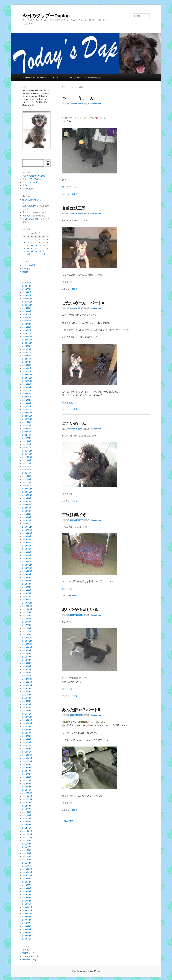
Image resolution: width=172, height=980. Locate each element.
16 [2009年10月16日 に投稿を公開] (43, 246)
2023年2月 (27, 406)
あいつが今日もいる (80, 610)
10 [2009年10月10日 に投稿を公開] (47, 243)
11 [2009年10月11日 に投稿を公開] (24, 246)
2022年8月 (27, 425)
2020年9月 (27, 498)
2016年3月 (27, 669)
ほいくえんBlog (74, 78)
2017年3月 (27, 632)
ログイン (26, 950)
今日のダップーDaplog (46, 16)
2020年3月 (27, 517)
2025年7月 (27, 314)
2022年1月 (27, 448)
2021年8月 (27, 463)
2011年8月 (27, 844)
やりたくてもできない (32, 179)
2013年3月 (27, 784)
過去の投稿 (68, 821)
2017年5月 (27, 625)
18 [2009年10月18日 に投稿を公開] (24, 248)
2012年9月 (27, 803)
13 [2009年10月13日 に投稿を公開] (32, 246)
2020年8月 (27, 502)
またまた (26, 212)
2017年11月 (28, 606)
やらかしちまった (30, 219)
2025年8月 (27, 311)
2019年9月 (27, 536)
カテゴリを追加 (29, 265)
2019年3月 (27, 555)
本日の (25, 185)
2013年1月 (27, 790)
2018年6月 (27, 584)
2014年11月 (28, 720)
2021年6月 (27, 470)
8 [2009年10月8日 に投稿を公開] (40, 243)
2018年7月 (27, 581)
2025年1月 (27, 333)
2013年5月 (27, 777)
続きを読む (69, 187)
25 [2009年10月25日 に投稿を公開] (24, 251)
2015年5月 (27, 701)
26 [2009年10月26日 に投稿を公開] (28, 251)
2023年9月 (27, 384)
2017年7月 (27, 619)
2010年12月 (28, 869)
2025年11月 (28, 302)
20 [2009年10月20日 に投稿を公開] (32, 248)
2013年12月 (28, 755)
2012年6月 (27, 812)
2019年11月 (28, 530)
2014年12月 (28, 717)
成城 (97, 118)
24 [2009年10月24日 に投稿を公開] (47, 248)
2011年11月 (28, 834)
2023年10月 (28, 381)
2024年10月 (28, 343)
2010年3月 (27, 898)
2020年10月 (28, 495)
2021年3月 (27, 479)
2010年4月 (27, 895)
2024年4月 (27, 362)
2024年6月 (27, 356)
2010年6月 (27, 888)
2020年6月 (27, 508)
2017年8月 (27, 616)
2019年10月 (28, 533)
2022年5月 (27, 435)
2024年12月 (28, 337)
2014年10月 (28, 723)
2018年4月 (27, 590)
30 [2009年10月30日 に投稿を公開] (43, 251)
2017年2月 (27, 635)
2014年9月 (27, 726)
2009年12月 (28, 907)
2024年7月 (27, 353)
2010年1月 (27, 904)
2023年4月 (27, 400)
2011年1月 (27, 866)
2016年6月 (27, 660)
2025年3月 (27, 327)
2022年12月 (28, 413)
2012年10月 (28, 799)
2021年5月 (27, 473)
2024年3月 (27, 365)
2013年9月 (27, 765)
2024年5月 (27, 359)
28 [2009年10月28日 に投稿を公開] (36, 251)
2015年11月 (28, 682)
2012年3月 (27, 822)
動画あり (26, 269)
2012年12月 (28, 793)
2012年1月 (27, 828)
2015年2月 (27, 711)
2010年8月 (27, 882)
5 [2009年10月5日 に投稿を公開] (28, 243)
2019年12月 (28, 527)
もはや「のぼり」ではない (34, 176)
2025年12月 (28, 299)
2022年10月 (28, 419)
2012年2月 (27, 825)
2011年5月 (27, 853)
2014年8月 (27, 730)
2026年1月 (27, 295)
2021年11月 (28, 454)
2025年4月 (27, 324)
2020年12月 (28, 489)
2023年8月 (27, 387)
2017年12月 (28, 603)
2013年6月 (27, 774)
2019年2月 (27, 559)
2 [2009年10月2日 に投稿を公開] (43, 240)
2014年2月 (27, 749)
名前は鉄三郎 (74, 208)
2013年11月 (28, 758)
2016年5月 (27, 663)
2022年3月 (27, 441)
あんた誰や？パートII (81, 710)
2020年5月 (27, 511)
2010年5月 (27, 891)
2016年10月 (28, 647)
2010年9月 (27, 879)
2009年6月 (27, 926)
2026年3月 (27, 289)
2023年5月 (27, 397)
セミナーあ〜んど (30, 182)
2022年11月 (28, 416)
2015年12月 (28, 679)
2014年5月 (27, 739)
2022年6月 (27, 432)
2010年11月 (28, 872)
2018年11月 (28, 568)
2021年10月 (28, 457)
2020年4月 (27, 514)
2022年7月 (27, 429)
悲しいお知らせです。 (32, 200)
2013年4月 (27, 781)
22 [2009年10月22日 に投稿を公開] (40, 248)
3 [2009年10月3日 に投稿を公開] (47, 240)
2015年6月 (27, 698)
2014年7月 (27, 733)
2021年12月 (28, 451)
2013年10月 (28, 761)
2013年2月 (27, 787)
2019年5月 (27, 549)
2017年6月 (27, 622)
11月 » (44, 254)
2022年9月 (27, 422)
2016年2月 (27, 673)
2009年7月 (27, 923)
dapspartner (96, 104)
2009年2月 (27, 936)
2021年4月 (27, 476)
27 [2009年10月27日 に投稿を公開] (32, 251)
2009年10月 (28, 914)
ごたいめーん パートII (83, 303)
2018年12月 (28, 565)
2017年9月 (27, 612)
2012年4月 (27, 818)
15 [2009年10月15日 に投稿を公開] (40, 246)
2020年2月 (27, 520)
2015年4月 (27, 704)
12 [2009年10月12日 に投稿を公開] (28, 246)
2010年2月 (27, 901)
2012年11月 (28, 796)
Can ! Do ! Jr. (56, 78)
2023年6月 (27, 394)
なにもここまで (29, 206)
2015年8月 (27, 692)
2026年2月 (27, 292)
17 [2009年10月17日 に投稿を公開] (47, 246)
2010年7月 (27, 885)
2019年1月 (27, 562)
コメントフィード (30, 956)
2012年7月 (27, 809)
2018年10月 (28, 571)
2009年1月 (27, 939)
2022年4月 (27, 438)
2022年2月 (27, 444)
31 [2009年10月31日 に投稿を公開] (47, 251)
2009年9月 (27, 917)
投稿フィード (28, 953)
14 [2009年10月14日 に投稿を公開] (36, 246)
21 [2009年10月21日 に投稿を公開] (36, 248)
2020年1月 (27, 524)
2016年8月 (27, 654)
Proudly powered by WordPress (86, 971)
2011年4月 (27, 857)
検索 (48, 163)
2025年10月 (28, 305)
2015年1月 (27, 714)
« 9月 (28, 254)
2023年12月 (28, 375)
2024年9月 (27, 346)
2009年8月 (27, 920)
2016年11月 (28, 644)
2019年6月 (27, 546)
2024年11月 (28, 340)
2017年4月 (27, 628)
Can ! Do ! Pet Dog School (35, 78)
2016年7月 (27, 657)
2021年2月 (27, 482)
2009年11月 (28, 910)
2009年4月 (27, 929)
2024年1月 (27, 371)
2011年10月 (28, 838)
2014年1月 (27, 752)
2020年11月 (28, 492)
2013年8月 (27, 768)
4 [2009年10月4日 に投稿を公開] (24, 243)
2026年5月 (27, 283)
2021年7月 (27, 467)
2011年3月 (27, 860)
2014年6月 (27, 736)
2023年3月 (27, 403)
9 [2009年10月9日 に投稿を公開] (43, 243)
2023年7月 (27, 391)
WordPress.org (29, 960)
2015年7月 (27, 695)
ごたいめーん (74, 423)
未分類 (75, 194)
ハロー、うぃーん (78, 98)
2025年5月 (27, 321)
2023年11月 (28, 378)
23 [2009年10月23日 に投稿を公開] (43, 248)
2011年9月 (27, 841)
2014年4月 (27, 742)
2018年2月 (27, 597)
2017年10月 (28, 609)
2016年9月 (27, 650)
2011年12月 (28, 831)
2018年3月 (27, 593)
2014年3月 (27, 746)
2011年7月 (27, 847)
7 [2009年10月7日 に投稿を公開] (36, 243)
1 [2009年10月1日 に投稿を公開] (40, 240)
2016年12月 (28, 641)
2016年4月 (27, 666)
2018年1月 (27, 600)
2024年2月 (27, 368)
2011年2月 (27, 863)
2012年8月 (27, 806)
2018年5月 (27, 587)
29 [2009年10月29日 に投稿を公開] (40, 251)
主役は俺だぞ (74, 515)
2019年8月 (27, 540)
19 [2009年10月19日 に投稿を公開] (28, 248)
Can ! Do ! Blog (84, 725)
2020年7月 (27, 505)
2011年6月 (27, 850)
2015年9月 (27, 689)
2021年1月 (27, 486)
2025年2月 (27, 330)
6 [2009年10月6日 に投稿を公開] (32, 243)
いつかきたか (28, 189)
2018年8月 (27, 578)
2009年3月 (27, 933)
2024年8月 (27, 349)
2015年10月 (28, 685)
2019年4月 (27, 552)
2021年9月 (27, 460)
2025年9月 (27, 308)
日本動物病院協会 (93, 78)
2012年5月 (27, 815)
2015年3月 (27, 708)
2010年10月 (28, 875)
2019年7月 (27, 543)
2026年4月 (27, 286)
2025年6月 (27, 318)
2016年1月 (27, 676)
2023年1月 (27, 410)
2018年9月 (27, 574)
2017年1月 (27, 638)
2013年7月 (27, 771)
